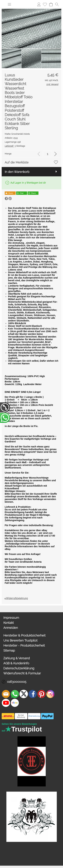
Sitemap (9, 650)
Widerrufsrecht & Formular (22, 673)
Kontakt (9, 623)
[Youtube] (6, 703)
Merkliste (45, 4)
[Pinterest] (41, 694)
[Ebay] (15, 703)
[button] (9, 4)
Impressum (11, 618)
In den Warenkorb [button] (17, 172)
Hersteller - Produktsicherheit (24, 645)
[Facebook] (33, 694)
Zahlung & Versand (17, 658)
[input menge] (47, 154)
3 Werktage (15, 146)
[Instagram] (50, 694)
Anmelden (39, 4)
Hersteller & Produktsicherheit (24, 635)
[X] (24, 694)
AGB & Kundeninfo (16, 663)
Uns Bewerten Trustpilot (20, 640)
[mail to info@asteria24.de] (6, 694)
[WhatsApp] (15, 694)
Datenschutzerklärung (19, 668)
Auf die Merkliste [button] (17, 162)
